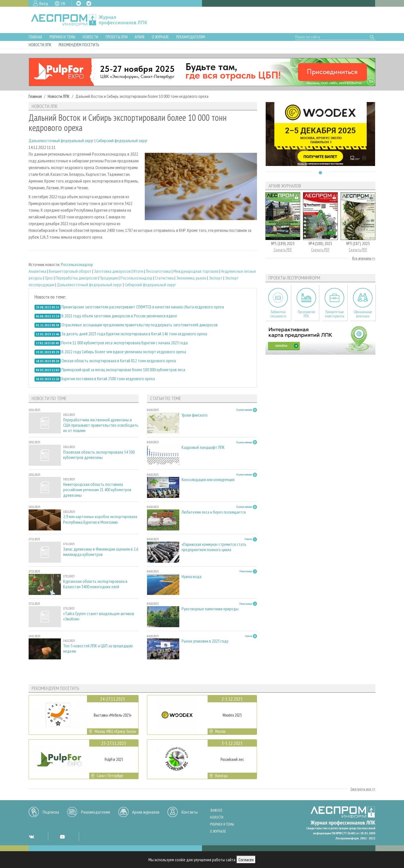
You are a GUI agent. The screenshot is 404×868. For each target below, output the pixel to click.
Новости (90, 37)
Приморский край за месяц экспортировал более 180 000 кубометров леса (123, 370)
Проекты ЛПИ (117, 37)
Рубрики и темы (62, 37)
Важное (216, 810)
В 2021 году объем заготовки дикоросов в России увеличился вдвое (119, 316)
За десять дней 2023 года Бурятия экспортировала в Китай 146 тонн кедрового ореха (134, 334)
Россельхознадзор (77, 264)
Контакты (190, 812)
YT (62, 837)
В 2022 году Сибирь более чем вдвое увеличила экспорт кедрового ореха (124, 352)
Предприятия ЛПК (306, 314)
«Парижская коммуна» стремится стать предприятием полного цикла (214, 547)
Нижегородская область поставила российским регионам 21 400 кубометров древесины (97, 490)
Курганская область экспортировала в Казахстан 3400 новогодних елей (95, 584)
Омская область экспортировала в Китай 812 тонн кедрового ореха (119, 361)
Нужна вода (191, 577)
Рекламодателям (191, 37)
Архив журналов (146, 812)
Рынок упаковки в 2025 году (205, 641)
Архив (140, 37)
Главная (35, 37)
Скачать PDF (283, 250)
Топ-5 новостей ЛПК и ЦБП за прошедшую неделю (98, 648)
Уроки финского (195, 415)
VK (79, 3)
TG (89, 4)
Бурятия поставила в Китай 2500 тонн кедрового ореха (108, 378)
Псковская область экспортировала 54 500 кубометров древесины (99, 455)
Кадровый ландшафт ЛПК (203, 447)
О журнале (160, 37)
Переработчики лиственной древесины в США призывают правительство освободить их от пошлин (101, 425)
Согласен (246, 860)
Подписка (51, 812)
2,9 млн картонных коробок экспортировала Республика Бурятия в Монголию (100, 519)
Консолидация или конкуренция (208, 480)
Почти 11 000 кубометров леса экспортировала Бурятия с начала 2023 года (124, 343)
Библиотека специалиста (278, 314)
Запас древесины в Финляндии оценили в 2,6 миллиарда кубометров (101, 552)
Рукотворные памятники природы (210, 609)
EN (63, 3)
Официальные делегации (363, 314)
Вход (44, 3)
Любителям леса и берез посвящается (214, 512)
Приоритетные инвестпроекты (335, 314)
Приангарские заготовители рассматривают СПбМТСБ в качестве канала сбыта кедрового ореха (143, 307)
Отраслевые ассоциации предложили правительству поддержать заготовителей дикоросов (140, 325)
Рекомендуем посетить (79, 45)
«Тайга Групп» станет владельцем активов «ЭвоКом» (99, 616)
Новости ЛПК (40, 45)
